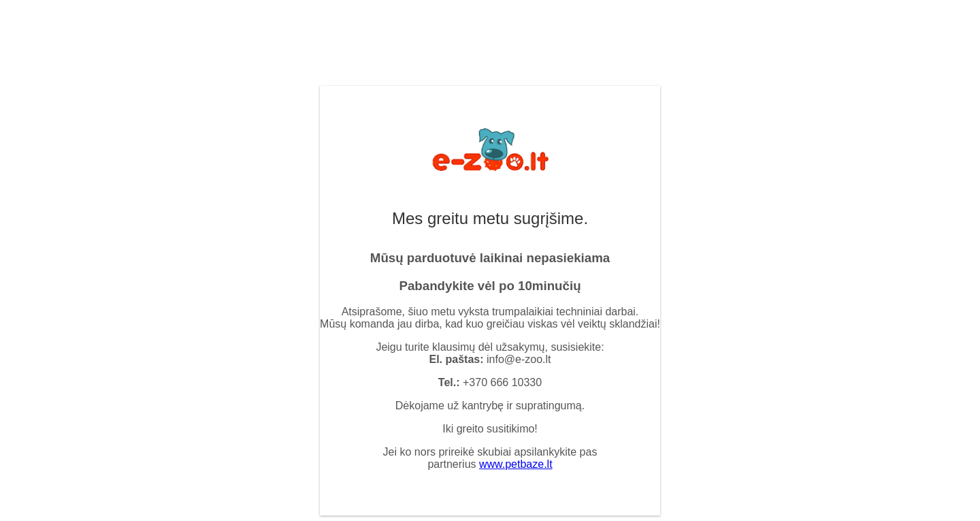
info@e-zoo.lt (519, 359)
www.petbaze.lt (516, 464)
